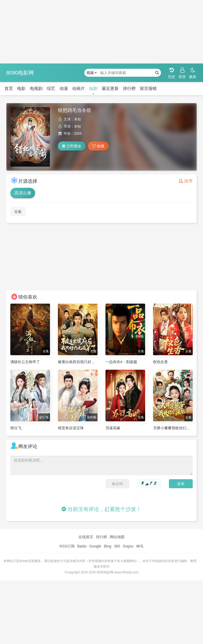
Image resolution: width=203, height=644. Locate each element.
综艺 (51, 88)
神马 (140, 546)
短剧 (93, 88)
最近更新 (110, 88)
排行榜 (129, 88)
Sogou (128, 546)
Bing (108, 546)
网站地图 (117, 537)
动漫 (64, 88)
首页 (9, 88)
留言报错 (148, 88)
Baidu (82, 546)
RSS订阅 (67, 546)
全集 (18, 212)
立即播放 (72, 146)
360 (117, 546)
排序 (186, 181)
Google (95, 546)
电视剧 (36, 88)
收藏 (98, 146)
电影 (21, 88)
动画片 (79, 88)
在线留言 (86, 537)
